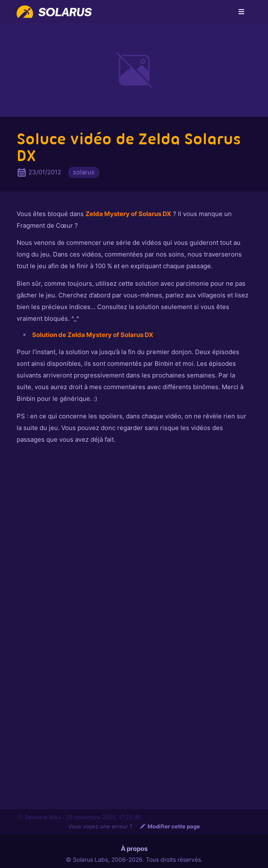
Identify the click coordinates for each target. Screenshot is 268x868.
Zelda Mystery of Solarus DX (128, 214)
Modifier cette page (170, 826)
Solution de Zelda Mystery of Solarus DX (93, 335)
